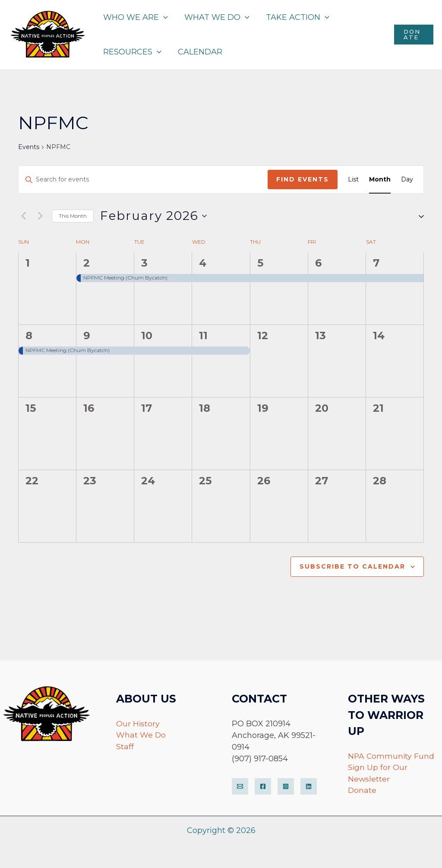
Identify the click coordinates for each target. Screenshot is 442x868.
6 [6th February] (318, 263)
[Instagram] (286, 786)
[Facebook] (263, 786)
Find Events (303, 179)
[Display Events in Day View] (407, 180)
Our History (138, 723)
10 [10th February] (147, 335)
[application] (163, 17)
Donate (362, 790)
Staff (125, 746)
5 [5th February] (260, 263)
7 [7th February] (376, 263)
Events (29, 147)
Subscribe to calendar (352, 566)
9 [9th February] (87, 335)
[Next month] (40, 216)
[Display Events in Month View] (380, 180)
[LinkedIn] (309, 786)
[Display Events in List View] (353, 180)
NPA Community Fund (392, 755)
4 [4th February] (203, 263)
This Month (73, 216)
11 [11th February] (203, 335)
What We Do (141, 734)
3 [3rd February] (144, 263)
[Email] (240, 786)
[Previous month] (23, 216)
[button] (418, 216)
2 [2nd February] (87, 263)
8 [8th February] (29, 335)
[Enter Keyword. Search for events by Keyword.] (143, 180)
